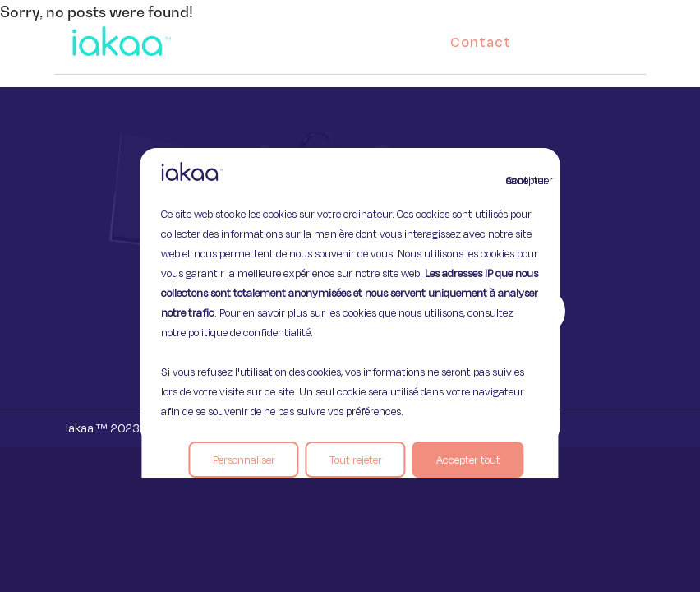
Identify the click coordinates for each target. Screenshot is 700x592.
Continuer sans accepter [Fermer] (516, 180)
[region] (350, 296)
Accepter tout (468, 460)
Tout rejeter (356, 460)
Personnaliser (244, 460)
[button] (618, 38)
